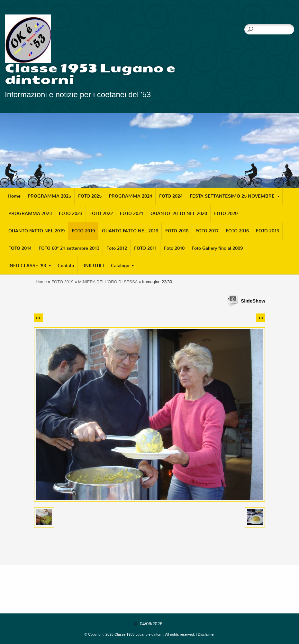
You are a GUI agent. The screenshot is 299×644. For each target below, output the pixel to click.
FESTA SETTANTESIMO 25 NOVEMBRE (235, 196)
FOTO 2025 (90, 196)
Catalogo (122, 266)
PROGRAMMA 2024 (130, 196)
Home (14, 196)
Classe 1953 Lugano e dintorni (90, 74)
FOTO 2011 (145, 248)
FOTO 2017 (207, 231)
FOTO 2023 (71, 214)
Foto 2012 (117, 248)
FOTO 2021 (132, 214)
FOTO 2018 (177, 231)
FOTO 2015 (267, 231)
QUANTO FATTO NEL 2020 (179, 214)
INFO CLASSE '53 (30, 266)
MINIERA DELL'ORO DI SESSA (108, 282)
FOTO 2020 (226, 214)
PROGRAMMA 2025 (49, 196)
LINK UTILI (93, 266)
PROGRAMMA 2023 (30, 214)
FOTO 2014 (20, 248)
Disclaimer (206, 634)
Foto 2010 (174, 248)
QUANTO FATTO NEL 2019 (36, 231)
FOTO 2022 (101, 214)
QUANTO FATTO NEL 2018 (130, 231)
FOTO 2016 (237, 231)
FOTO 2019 (83, 231)
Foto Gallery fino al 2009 (217, 248)
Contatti (66, 266)
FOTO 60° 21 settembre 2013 (69, 248)
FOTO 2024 (171, 196)
